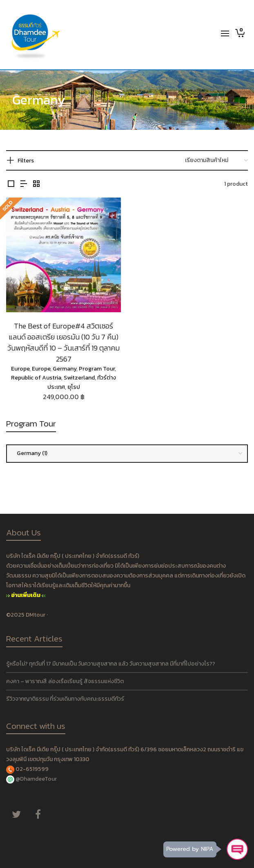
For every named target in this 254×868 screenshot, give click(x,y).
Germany (65, 369)
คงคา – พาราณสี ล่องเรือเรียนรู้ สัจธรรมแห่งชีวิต (65, 681)
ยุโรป (74, 387)
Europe (20, 369)
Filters (26, 161)
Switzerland (79, 378)
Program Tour (97, 369)
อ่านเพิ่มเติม (26, 595)
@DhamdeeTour (36, 779)
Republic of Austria (36, 378)
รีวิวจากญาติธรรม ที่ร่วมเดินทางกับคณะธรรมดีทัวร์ (65, 699)
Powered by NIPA (190, 849)
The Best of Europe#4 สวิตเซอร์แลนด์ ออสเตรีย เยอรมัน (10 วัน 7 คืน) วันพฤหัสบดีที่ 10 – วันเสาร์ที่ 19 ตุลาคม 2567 (64, 342)
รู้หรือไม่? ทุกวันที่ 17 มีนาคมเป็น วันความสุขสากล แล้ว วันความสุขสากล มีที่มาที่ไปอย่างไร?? (111, 664)
